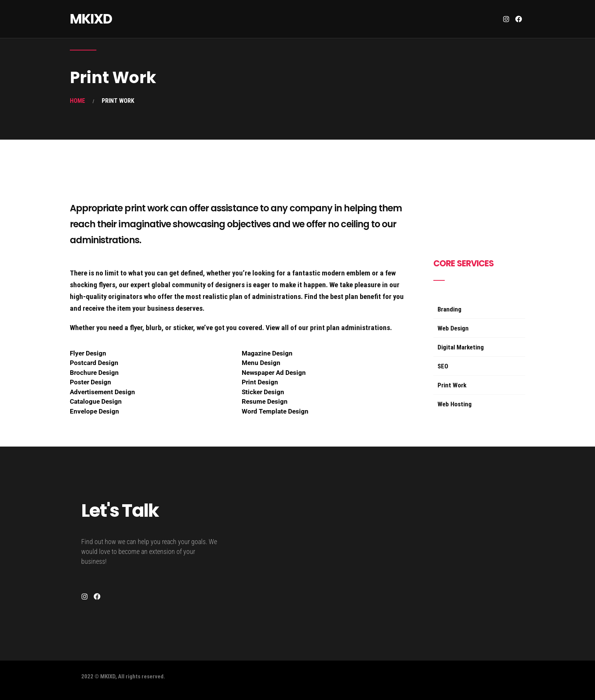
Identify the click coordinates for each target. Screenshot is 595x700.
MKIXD (91, 19)
